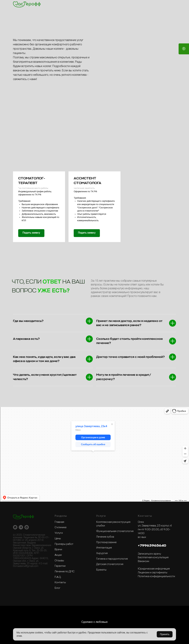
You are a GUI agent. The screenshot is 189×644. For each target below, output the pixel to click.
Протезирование (106, 542)
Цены (58, 539)
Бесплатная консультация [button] (153, 558)
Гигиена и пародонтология (112, 559)
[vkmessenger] (27, 527)
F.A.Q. (58, 577)
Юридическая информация (154, 569)
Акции (58, 555)
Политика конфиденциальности (156, 576)
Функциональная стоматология (115, 531)
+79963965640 (152, 546)
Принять (165, 634)
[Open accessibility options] (184, 49)
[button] (39, 154)
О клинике (61, 527)
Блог (57, 588)
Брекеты (101, 570)
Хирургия (102, 553)
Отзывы (59, 561)
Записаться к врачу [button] (149, 554)
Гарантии (60, 566)
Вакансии (143, 561)
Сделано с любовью (94, 622)
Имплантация (104, 548)
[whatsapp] (15, 527)
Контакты (60, 583)
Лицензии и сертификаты (153, 573)
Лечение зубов (105, 537)
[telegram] (21, 527)
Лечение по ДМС (65, 572)
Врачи (58, 550)
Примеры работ (64, 544)
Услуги (59, 533)
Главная (59, 522)
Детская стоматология (110, 564)
